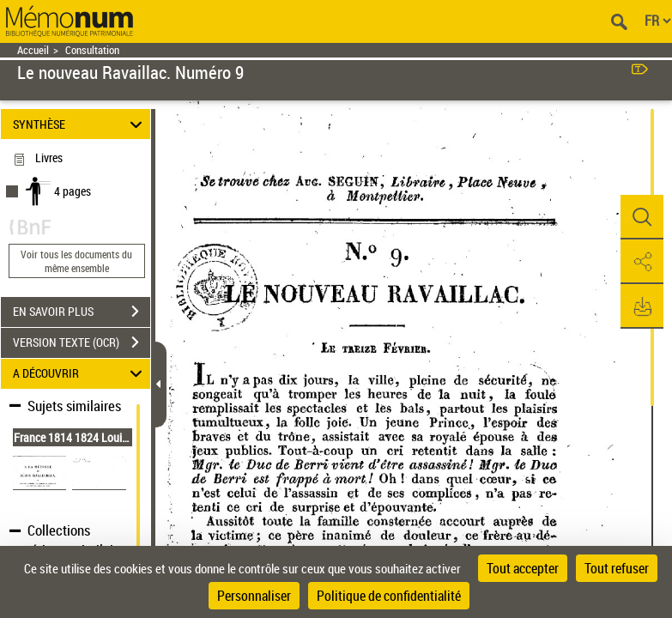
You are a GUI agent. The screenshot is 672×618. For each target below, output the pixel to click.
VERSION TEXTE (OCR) (82, 342)
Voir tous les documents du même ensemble (76, 261)
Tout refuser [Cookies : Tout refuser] (617, 568)
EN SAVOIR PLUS (82, 312)
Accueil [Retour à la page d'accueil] (33, 50)
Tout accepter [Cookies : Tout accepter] (523, 568)
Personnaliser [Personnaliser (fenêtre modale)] (254, 596)
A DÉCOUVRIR (80, 374)
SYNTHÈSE (80, 124)
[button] (642, 217)
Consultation (92, 50)
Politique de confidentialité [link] (389, 596)
